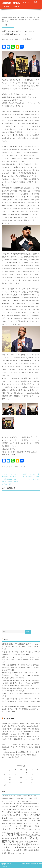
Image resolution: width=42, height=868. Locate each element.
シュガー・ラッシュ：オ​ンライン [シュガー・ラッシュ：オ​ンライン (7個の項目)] (16, 810)
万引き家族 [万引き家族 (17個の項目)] (15, 835)
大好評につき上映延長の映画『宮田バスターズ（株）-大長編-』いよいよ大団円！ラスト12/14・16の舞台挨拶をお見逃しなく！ (21, 675)
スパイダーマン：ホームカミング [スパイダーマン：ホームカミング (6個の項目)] (19, 818)
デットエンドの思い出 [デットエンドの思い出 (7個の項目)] (15, 821)
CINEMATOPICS (11, 3)
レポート (7, 25)
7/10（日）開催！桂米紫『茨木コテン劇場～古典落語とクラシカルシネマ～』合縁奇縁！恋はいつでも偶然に (21, 667)
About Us (16, 7)
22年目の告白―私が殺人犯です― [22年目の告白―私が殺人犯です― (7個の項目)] (12, 796)
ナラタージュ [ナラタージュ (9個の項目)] (17, 823)
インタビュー (26, 2)
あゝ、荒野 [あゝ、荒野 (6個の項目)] (9, 801)
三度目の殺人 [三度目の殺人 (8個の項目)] (27, 835)
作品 (36, 2)
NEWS (6, 639)
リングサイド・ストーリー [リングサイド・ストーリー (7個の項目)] (25, 832)
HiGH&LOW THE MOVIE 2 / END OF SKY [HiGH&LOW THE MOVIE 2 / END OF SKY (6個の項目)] (13, 798)
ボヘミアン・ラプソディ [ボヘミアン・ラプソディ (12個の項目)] (14, 829)
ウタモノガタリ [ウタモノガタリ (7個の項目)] (29, 807)
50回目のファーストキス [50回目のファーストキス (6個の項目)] (29, 796)
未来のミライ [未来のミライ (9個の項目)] (11, 847)
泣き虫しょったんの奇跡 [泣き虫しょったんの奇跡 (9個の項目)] (12, 850)
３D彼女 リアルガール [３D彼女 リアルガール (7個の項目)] (17, 853)
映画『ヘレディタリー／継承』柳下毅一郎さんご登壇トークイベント (31, 477)
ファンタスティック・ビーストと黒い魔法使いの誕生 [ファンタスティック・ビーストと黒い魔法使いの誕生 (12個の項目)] (21, 825)
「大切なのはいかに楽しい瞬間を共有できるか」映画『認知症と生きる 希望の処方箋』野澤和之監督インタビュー (20, 755)
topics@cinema (8, 39)
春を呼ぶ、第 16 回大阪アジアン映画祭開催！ (18, 693)
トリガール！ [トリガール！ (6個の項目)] (26, 821)
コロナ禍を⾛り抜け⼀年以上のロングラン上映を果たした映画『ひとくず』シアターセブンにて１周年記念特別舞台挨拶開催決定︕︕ (20, 683)
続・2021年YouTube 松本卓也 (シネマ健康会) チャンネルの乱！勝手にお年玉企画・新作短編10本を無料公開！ (21, 709)
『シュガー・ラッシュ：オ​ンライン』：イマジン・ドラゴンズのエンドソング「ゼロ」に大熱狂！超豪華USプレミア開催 (10, 479)
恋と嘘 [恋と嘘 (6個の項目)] (15, 845)
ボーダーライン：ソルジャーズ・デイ (15, 467)
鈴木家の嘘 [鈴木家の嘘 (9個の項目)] (26, 850)
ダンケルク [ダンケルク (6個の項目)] (32, 818)
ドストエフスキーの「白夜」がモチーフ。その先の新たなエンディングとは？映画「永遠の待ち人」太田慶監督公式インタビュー (20, 731)
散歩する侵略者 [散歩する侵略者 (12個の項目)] (25, 844)
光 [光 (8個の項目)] (15, 838)
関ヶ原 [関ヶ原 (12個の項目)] (7, 853)
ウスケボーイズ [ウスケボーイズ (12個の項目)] (17, 806)
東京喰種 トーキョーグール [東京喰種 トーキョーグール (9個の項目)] (28, 847)
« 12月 (4, 785)
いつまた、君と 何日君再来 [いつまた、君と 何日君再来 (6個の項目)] (20, 801)
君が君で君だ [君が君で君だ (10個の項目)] (23, 838)
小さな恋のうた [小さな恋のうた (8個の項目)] (21, 842)
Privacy (7, 7)
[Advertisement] (21, 558)
